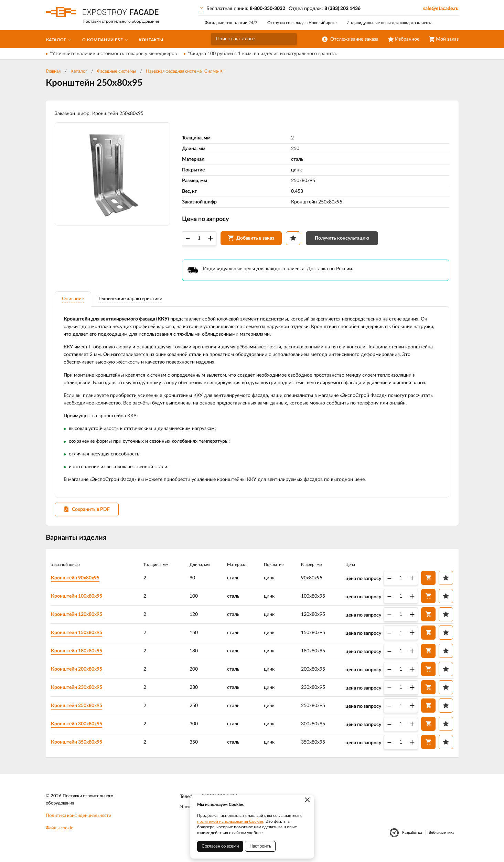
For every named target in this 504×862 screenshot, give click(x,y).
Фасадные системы (116, 71)
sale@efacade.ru (441, 9)
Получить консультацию (343, 240)
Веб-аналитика (441, 838)
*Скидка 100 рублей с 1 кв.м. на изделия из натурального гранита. (262, 54)
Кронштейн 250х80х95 (78, 711)
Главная (53, 71)
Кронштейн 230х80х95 (78, 693)
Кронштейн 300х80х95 (78, 729)
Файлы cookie (60, 834)
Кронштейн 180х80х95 (78, 656)
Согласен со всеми (220, 846)
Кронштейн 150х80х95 (78, 638)
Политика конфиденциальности (78, 822)
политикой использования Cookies (230, 821)
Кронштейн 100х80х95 (78, 601)
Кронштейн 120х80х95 (78, 620)
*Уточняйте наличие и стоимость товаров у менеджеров (113, 54)
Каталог (79, 71)
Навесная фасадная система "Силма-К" (185, 71)
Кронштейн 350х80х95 (78, 747)
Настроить (260, 846)
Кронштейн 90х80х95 (77, 583)
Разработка (412, 838)
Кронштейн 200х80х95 (78, 674)
